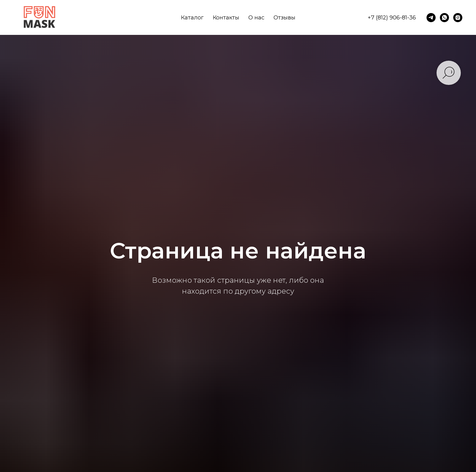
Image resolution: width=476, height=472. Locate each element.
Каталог (192, 18)
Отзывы (284, 18)
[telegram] (431, 18)
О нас (256, 18)
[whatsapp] (444, 18)
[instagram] (458, 18)
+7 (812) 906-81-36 (392, 18)
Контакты (226, 18)
